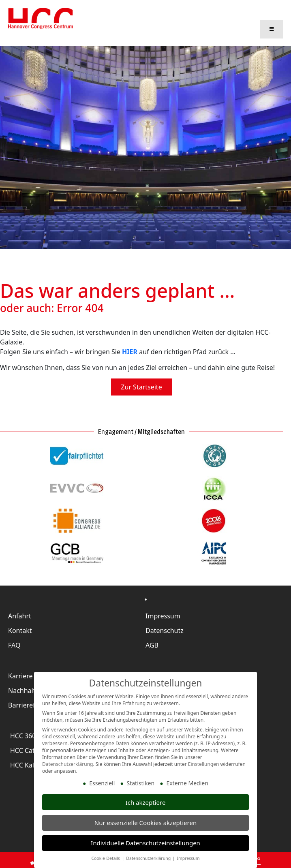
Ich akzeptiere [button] (146, 802)
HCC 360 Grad (31, 733)
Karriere (20, 673)
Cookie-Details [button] (106, 858)
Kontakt (20, 628)
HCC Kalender (31, 762)
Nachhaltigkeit (30, 688)
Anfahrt (20, 613)
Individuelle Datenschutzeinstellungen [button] (145, 843)
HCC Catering (30, 748)
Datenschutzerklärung (67, 764)
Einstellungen (204, 764)
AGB (152, 642)
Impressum (163, 613)
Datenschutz (165, 628)
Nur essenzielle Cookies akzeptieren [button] (145, 823)
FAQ (14, 642)
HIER (130, 349)
